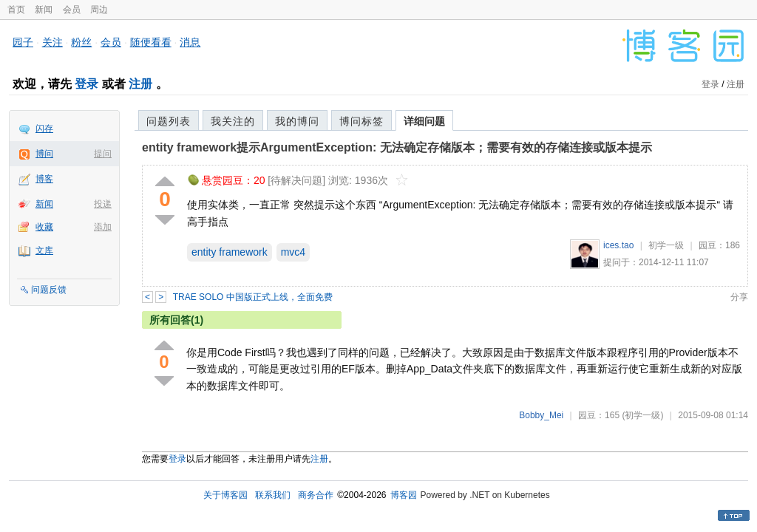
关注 (52, 42)
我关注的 (233, 121)
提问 (103, 154)
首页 (16, 10)
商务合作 (316, 495)
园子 (23, 42)
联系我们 (273, 495)
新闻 (44, 10)
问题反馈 (49, 290)
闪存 (44, 129)
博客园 (404, 495)
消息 (190, 42)
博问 (44, 154)
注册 (140, 84)
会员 (72, 10)
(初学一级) (642, 415)
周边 (99, 10)
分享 (739, 297)
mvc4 (293, 252)
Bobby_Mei (541, 415)
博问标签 (361, 121)
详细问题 (424, 121)
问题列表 (169, 121)
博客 (44, 179)
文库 (44, 250)
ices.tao (618, 245)
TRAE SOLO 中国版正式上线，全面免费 (253, 297)
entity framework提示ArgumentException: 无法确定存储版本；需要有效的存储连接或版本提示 (397, 147)
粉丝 (81, 42)
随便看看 (151, 42)
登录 (86, 84)
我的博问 (297, 121)
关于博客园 (225, 495)
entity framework (230, 252)
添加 (103, 227)
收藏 (44, 227)
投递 (103, 204)
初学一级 (666, 245)
